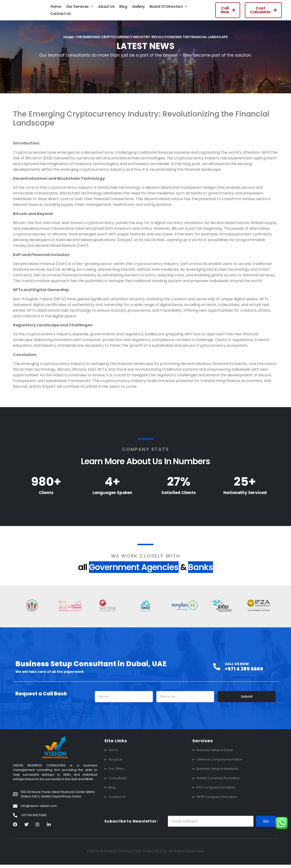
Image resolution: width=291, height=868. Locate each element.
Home (56, 8)
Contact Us (61, 15)
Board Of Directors (169, 8)
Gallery (138, 8)
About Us (106, 8)
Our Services (80, 8)
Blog (123, 8)
